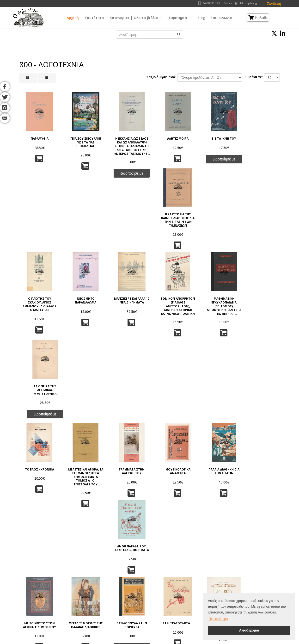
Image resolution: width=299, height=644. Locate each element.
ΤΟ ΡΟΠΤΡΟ (216, 479)
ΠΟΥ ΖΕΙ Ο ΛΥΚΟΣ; (39, 479)
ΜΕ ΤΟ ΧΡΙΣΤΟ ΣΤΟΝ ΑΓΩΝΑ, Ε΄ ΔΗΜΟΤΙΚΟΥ (39, 398)
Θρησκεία (141, 583)
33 (144, 522)
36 (177, 522)
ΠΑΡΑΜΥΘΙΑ (39, 137)
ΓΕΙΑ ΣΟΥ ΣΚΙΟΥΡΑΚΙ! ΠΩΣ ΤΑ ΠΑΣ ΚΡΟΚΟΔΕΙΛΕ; (83, 141)
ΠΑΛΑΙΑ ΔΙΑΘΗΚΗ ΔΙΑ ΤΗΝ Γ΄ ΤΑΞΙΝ (216, 313)
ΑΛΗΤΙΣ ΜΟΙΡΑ (172, 137)
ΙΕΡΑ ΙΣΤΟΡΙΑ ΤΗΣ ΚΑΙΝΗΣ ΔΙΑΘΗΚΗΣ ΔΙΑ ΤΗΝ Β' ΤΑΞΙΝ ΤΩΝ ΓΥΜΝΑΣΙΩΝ (260, 142)
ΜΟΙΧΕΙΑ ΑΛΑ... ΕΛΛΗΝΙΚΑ (172, 481)
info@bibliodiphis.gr (244, 3)
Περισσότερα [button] (218, 619)
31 (122, 522)
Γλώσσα (179, 565)
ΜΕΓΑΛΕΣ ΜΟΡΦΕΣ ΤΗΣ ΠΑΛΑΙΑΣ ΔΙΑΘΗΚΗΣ (83, 400)
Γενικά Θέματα (145, 571)
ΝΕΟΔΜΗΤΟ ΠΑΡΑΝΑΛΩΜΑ (83, 227)
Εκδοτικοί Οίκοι (29, 583)
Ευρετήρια (178, 18)
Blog (201, 18)
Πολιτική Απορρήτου (79, 571)
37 (187, 522)
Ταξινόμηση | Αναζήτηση (83, 601)
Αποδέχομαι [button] (249, 630)
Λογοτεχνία (182, 589)
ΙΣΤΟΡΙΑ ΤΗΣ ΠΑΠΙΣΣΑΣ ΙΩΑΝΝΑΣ (83, 481)
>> (218, 522)
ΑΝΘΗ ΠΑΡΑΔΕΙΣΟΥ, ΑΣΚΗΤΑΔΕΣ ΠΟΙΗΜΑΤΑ (260, 314)
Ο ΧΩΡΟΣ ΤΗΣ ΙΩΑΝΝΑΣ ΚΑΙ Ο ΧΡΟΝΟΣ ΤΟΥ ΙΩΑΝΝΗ (260, 483)
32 (133, 522)
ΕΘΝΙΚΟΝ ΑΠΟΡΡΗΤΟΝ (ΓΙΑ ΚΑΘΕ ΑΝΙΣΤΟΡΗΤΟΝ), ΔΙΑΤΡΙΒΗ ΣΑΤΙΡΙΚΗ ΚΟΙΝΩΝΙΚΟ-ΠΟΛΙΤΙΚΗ (172, 232)
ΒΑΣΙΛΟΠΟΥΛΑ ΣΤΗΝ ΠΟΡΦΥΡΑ (127, 398)
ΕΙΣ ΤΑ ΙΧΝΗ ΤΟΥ (216, 137)
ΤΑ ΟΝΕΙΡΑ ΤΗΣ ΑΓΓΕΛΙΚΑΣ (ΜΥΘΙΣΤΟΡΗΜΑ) (260, 229)
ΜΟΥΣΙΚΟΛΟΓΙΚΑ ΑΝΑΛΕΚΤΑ (172, 313)
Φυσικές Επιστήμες (188, 571)
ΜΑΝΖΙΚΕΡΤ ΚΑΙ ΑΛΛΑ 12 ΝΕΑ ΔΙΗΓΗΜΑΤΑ (127, 227)
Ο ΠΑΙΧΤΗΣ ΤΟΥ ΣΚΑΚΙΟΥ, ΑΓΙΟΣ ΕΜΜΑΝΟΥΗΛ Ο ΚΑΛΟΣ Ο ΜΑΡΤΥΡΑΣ (39, 230)
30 (112, 522)
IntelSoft (204, 641)
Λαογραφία (142, 595)
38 (198, 522)
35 (166, 522)
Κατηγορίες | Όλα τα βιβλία (134, 18)
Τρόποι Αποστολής (78, 589)
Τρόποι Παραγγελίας (79, 583)
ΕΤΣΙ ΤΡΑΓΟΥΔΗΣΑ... (172, 396)
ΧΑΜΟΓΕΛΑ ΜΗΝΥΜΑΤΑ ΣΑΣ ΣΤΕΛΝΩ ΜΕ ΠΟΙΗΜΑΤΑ (216, 402)
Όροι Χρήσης (74, 565)
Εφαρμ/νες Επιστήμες (189, 577)
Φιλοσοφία (142, 577)
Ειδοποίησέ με (127, 171)
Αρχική (73, 18)
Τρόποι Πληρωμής (77, 595)
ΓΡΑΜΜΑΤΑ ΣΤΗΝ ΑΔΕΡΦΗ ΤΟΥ (127, 313)
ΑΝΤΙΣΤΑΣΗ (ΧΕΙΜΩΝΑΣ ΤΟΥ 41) (260, 398)
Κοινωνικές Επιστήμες (150, 589)
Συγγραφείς (26, 577)
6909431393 (211, 3)
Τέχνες (178, 583)
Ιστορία (179, 595)
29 (101, 522)
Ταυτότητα (94, 18)
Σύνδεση (274, 3)
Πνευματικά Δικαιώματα (82, 577)
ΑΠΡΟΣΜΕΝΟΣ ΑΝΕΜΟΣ (127, 481)
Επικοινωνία (222, 18)
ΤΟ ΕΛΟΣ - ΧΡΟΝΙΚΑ (39, 311)
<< (81, 522)
